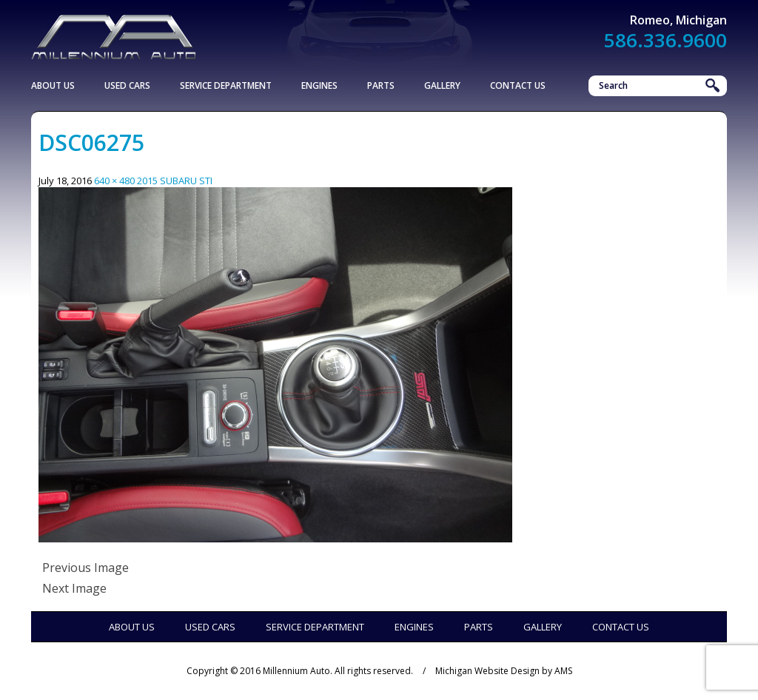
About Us (53, 85)
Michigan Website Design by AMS (504, 671)
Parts (381, 85)
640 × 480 (114, 181)
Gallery (442, 85)
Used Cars (127, 85)
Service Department (226, 85)
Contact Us (518, 85)
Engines (319, 85)
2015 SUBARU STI (175, 181)
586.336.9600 (665, 40)
